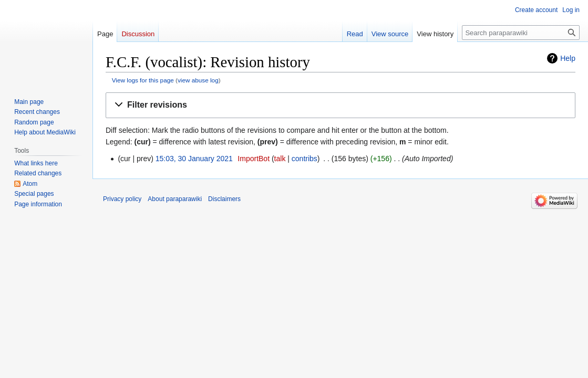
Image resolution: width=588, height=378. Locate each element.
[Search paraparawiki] (521, 33)
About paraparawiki (175, 199)
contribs (305, 159)
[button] (341, 105)
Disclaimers (224, 199)
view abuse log (198, 80)
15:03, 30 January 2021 (194, 159)
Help (568, 58)
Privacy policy (122, 199)
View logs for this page (143, 80)
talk (280, 159)
